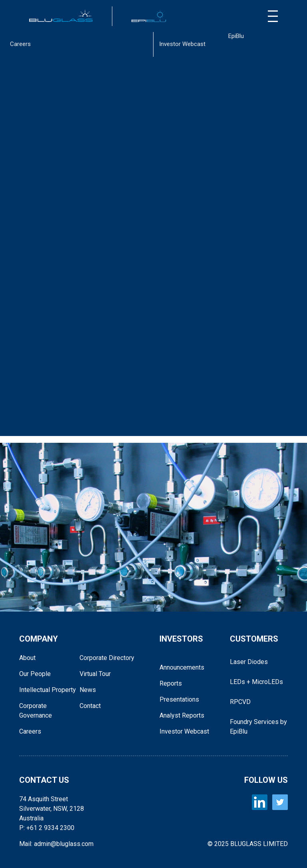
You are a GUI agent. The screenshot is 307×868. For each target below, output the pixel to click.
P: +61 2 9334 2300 (47, 828)
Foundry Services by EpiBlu (258, 727)
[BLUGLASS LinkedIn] (260, 802)
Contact (90, 706)
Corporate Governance (36, 711)
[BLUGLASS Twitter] (280, 802)
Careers (20, 44)
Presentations (179, 699)
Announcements (182, 667)
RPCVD (240, 702)
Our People (35, 674)
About (27, 658)
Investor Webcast (182, 44)
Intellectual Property (48, 690)
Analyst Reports (182, 715)
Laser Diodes (249, 662)
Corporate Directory (107, 658)
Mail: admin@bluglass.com (56, 844)
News (88, 690)
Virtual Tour (95, 674)
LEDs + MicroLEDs (256, 682)
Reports (171, 683)
